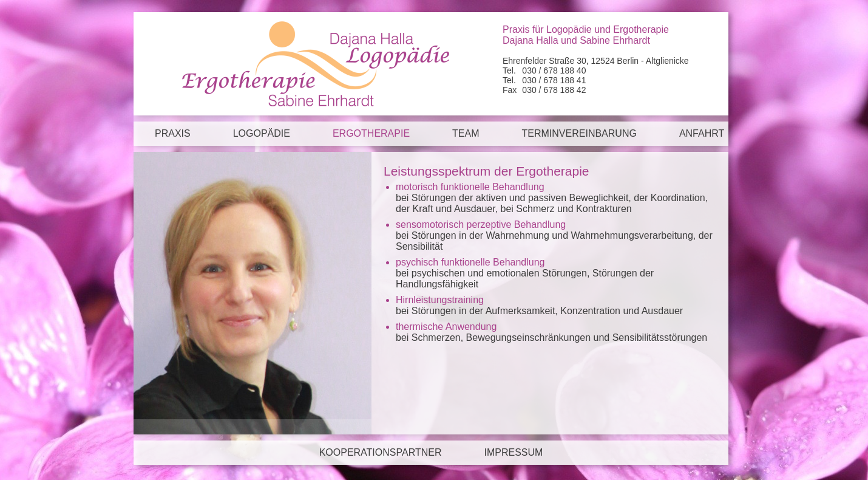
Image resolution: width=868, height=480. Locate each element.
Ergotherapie (371, 133)
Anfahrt (702, 133)
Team (466, 133)
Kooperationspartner (381, 452)
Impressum (513, 452)
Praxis (173, 133)
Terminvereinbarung (579, 133)
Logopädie (262, 133)
